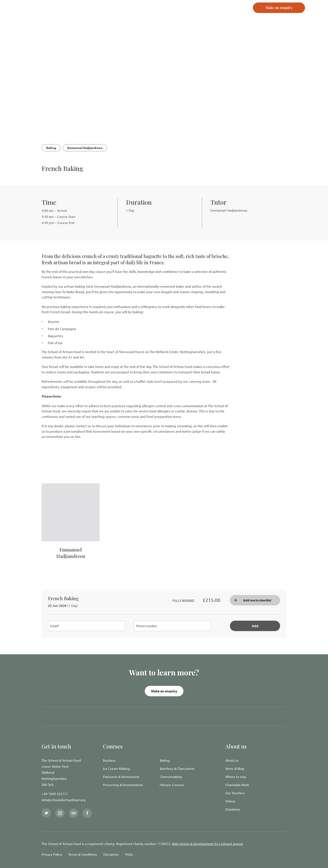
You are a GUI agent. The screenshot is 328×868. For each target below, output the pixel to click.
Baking (51, 148)
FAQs (129, 854)
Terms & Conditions (83, 854)
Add (255, 626)
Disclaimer (111, 854)
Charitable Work (237, 785)
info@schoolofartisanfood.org (64, 800)
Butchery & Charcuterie (177, 768)
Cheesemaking (171, 777)
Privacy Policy (52, 854)
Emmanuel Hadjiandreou (85, 148)
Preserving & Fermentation (123, 785)
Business (109, 760)
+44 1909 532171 (55, 794)
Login (207, 15)
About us (232, 760)
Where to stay (236, 777)
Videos (230, 801)
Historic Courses (172, 785)
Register (225, 15)
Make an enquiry (164, 691)
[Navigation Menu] (316, 15)
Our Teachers (235, 793)
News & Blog (235, 768)
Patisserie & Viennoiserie (121, 777)
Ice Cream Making (116, 768)
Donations (233, 809)
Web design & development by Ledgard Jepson (207, 844)
